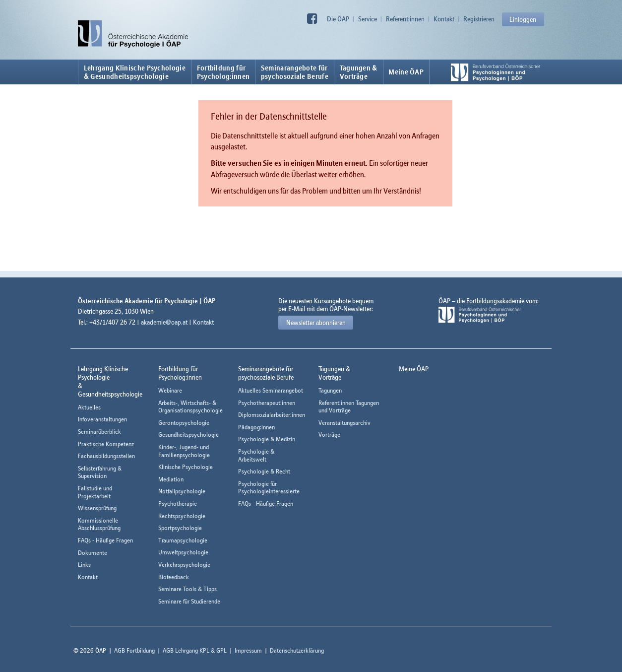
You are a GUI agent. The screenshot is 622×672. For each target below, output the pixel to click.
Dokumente (93, 553)
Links (84, 565)
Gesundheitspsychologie (188, 435)
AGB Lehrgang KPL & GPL (195, 650)
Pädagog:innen (256, 427)
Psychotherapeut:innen (267, 403)
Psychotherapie (178, 504)
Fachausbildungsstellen (106, 456)
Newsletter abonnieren (316, 323)
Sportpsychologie (180, 528)
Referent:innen (405, 19)
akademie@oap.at (164, 322)
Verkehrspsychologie (184, 565)
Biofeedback (174, 577)
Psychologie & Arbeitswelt (256, 455)
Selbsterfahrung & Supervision (100, 472)
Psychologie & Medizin (267, 439)
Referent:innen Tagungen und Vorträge (349, 407)
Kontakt (444, 19)
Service (368, 19)
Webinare (170, 390)
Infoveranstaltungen (102, 419)
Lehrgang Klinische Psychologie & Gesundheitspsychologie (135, 72)
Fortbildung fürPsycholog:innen (223, 72)
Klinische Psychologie (186, 467)
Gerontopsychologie (184, 423)
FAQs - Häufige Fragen (105, 540)
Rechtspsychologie (182, 516)
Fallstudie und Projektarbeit (95, 492)
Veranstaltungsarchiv (344, 423)
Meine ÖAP (406, 72)
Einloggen (523, 19)
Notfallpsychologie (182, 491)
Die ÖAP (338, 19)
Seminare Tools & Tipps (187, 589)
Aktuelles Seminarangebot (271, 390)
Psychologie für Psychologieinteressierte (269, 488)
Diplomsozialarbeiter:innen (272, 415)
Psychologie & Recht (264, 471)
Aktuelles (89, 407)
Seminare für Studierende (189, 601)
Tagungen (330, 390)
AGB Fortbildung (134, 650)
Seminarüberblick (99, 432)
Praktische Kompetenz (106, 444)
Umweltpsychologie (183, 552)
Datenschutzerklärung (297, 650)
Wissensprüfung (97, 508)
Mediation (171, 479)
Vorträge (329, 435)
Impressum (248, 650)
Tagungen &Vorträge (359, 72)
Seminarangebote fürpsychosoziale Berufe (295, 72)
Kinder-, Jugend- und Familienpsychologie (184, 451)
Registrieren (479, 19)
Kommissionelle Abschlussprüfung (99, 524)
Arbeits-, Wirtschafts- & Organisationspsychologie (190, 407)
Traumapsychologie (183, 540)
